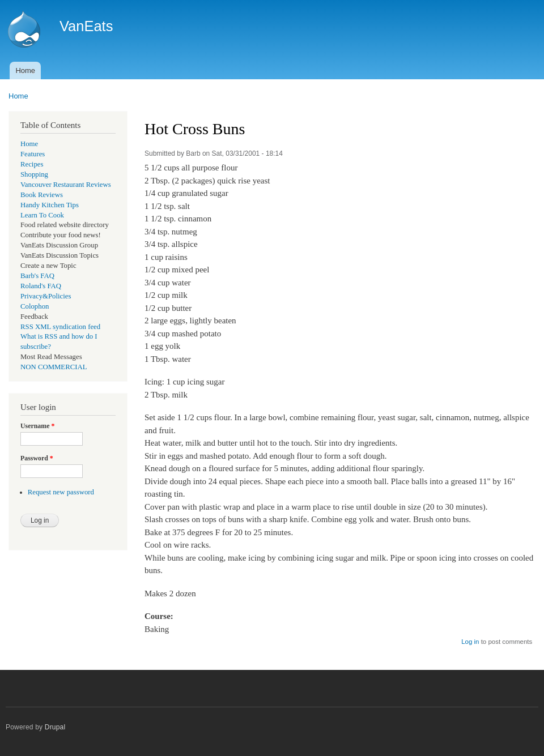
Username (37, 426)
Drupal (55, 727)
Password (37, 458)
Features (33, 154)
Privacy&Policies (46, 296)
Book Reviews (42, 195)
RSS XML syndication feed (60, 327)
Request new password (61, 492)
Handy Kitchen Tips (50, 205)
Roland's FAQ (41, 286)
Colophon (35, 306)
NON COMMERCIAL (54, 367)
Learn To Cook (42, 215)
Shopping (34, 174)
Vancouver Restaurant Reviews (66, 185)
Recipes (32, 164)
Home (25, 71)
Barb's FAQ (37, 276)
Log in (470, 642)
